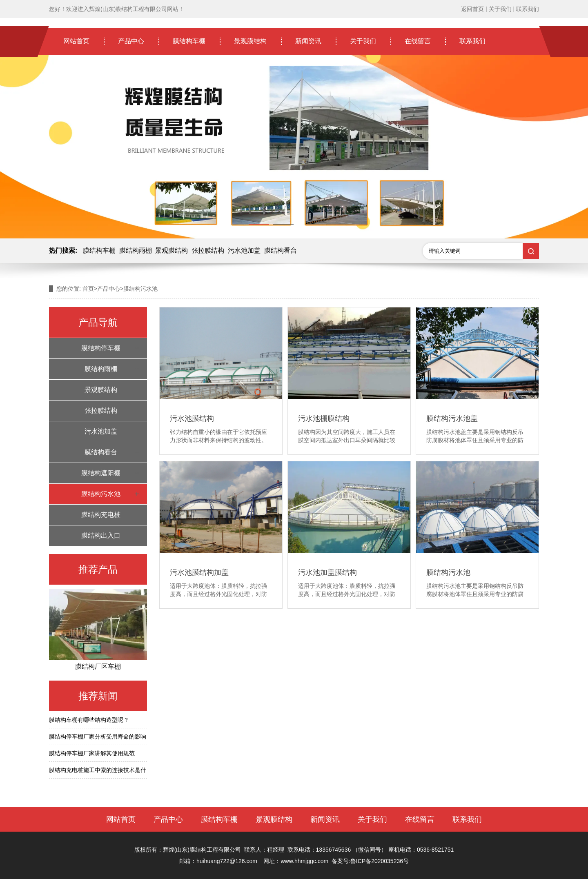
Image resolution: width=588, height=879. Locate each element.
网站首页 (76, 41)
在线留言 (418, 41)
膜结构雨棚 (136, 250)
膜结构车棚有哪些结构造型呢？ (89, 720)
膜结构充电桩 (101, 515)
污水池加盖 (244, 250)
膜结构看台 (281, 250)
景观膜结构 (250, 41)
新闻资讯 (308, 41)
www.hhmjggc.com (304, 861)
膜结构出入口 (101, 535)
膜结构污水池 (101, 494)
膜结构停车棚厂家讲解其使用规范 (92, 753)
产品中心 (131, 41)
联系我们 (528, 9)
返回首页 (472, 9)
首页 (88, 289)
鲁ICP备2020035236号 (380, 861)
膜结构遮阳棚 (101, 473)
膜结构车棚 (189, 41)
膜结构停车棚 (101, 348)
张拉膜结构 (208, 250)
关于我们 (500, 9)
